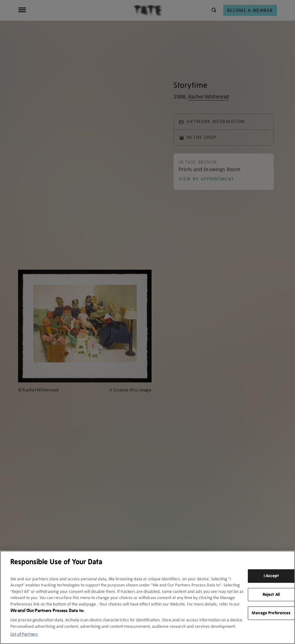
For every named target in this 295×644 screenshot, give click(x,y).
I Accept (271, 576)
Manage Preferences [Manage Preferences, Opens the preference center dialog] (271, 613)
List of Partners (24, 634)
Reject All (271, 594)
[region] (147, 597)
